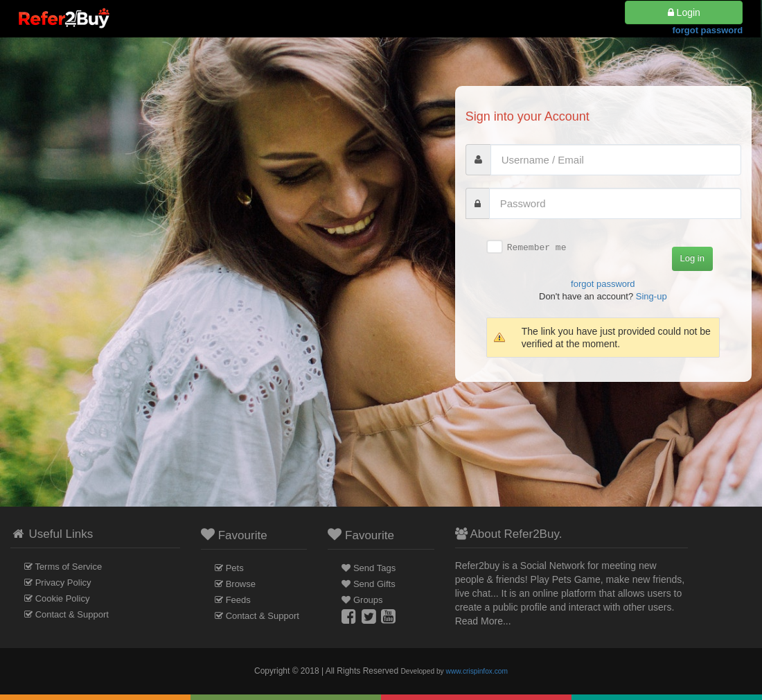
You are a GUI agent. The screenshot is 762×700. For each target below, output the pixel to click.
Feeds (238, 600)
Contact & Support (72, 614)
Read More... (483, 621)
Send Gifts (374, 584)
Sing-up (652, 296)
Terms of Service (68, 567)
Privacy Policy (63, 583)
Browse (241, 584)
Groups (368, 600)
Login (684, 17)
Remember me (537, 247)
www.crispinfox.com (477, 671)
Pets (235, 568)
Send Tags (374, 568)
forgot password (707, 35)
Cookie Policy (63, 598)
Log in (692, 258)
